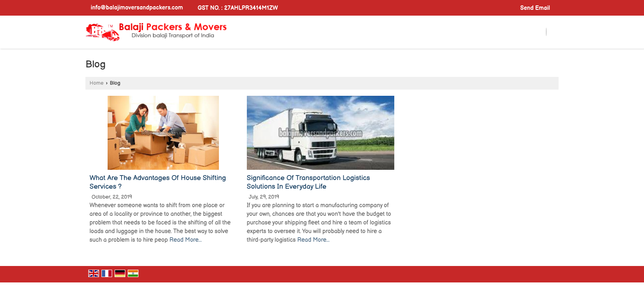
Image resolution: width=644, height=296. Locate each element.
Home (97, 83)
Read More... (186, 240)
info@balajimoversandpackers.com (137, 8)
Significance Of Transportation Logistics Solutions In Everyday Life (308, 182)
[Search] (546, 32)
